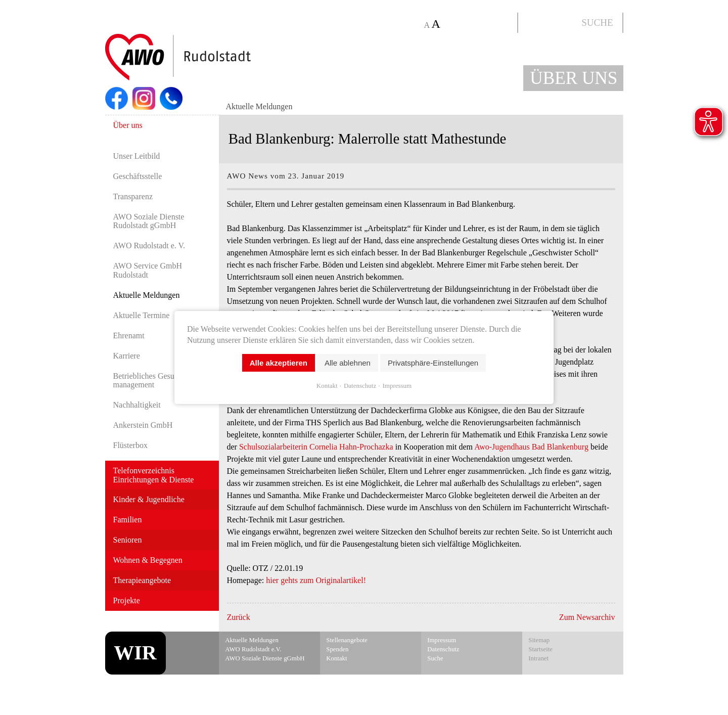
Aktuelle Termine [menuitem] (142, 315)
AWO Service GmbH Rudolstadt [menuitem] (148, 270)
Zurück (239, 617)
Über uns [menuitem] (128, 125)
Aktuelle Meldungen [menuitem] (259, 106)
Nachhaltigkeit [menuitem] (137, 405)
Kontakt (327, 386)
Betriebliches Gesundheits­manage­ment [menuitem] (157, 381)
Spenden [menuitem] (337, 649)
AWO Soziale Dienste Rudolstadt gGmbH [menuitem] (149, 221)
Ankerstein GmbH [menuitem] (143, 425)
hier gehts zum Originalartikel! (316, 580)
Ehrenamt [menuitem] (129, 336)
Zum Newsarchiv (587, 617)
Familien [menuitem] (128, 520)
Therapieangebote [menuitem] (142, 580)
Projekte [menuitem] (127, 600)
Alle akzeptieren (279, 363)
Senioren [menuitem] (128, 540)
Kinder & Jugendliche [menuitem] (149, 499)
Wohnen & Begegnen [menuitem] (148, 560)
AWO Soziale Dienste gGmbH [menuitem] (265, 658)
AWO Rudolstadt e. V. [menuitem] (149, 245)
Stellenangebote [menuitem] (347, 640)
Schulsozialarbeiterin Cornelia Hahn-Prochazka (316, 447)
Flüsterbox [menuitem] (130, 445)
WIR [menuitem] (135, 653)
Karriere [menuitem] (127, 356)
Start (202, 58)
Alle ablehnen (348, 363)
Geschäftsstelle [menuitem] (138, 176)
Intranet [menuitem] (538, 658)
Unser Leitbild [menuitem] (137, 156)
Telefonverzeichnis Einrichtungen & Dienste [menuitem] (154, 475)
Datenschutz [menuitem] (443, 649)
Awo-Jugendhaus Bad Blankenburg (531, 447)
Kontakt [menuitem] (336, 658)
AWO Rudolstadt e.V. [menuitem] (253, 649)
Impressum (397, 386)
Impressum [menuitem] (442, 640)
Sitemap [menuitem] (539, 640)
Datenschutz (360, 386)
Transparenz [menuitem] (133, 196)
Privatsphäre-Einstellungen (433, 363)
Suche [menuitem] (435, 658)
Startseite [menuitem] (540, 649)
